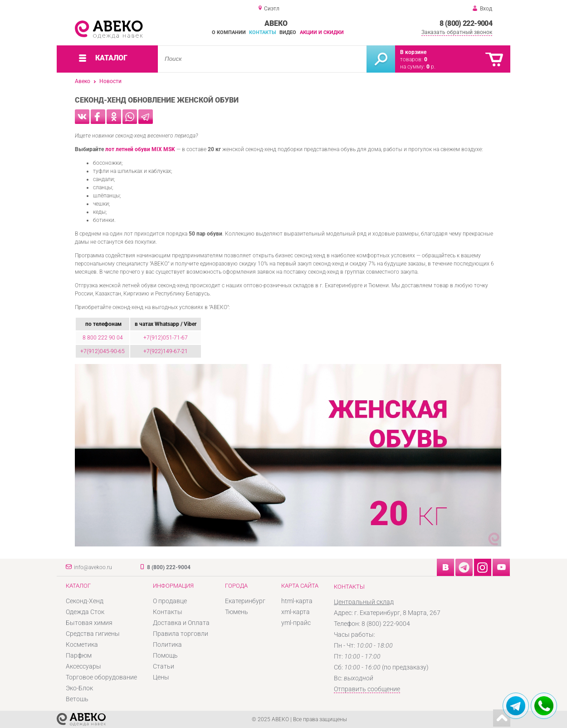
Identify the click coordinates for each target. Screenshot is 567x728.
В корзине (413, 52)
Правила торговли (181, 634)
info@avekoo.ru (93, 567)
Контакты (263, 32)
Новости (110, 81)
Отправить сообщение (367, 689)
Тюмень (237, 612)
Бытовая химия (89, 623)
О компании (229, 32)
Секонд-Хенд (85, 601)
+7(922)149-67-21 (166, 351)
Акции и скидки (322, 32)
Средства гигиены (93, 634)
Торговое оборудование (101, 677)
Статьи (164, 666)
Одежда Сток (85, 612)
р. (431, 67)
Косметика (82, 644)
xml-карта (296, 612)
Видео (288, 32)
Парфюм (79, 655)
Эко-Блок (79, 688)
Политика (167, 644)
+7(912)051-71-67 (166, 338)
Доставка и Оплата (181, 623)
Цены (161, 677)
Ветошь (77, 699)
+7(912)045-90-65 (103, 351)
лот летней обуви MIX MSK (140, 149)
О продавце (170, 601)
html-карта (297, 601)
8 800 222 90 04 (103, 338)
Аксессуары (83, 666)
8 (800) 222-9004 (466, 23)
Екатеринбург (245, 601)
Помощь (165, 655)
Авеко (83, 81)
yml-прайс (296, 623)
